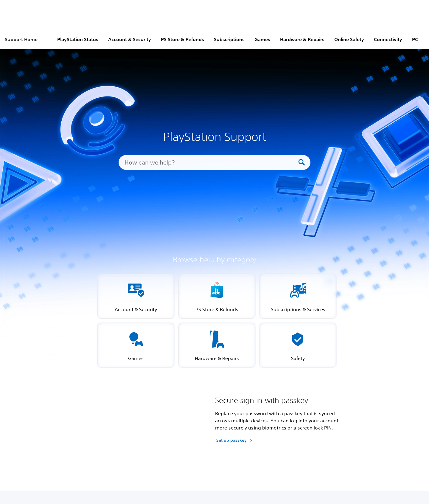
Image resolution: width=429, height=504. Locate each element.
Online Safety (349, 39)
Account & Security (130, 39)
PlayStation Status (78, 39)
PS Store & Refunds (182, 39)
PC (415, 39)
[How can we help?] (211, 162)
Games (262, 39)
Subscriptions (229, 39)
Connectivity (388, 39)
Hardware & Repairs (302, 39)
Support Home (21, 39)
